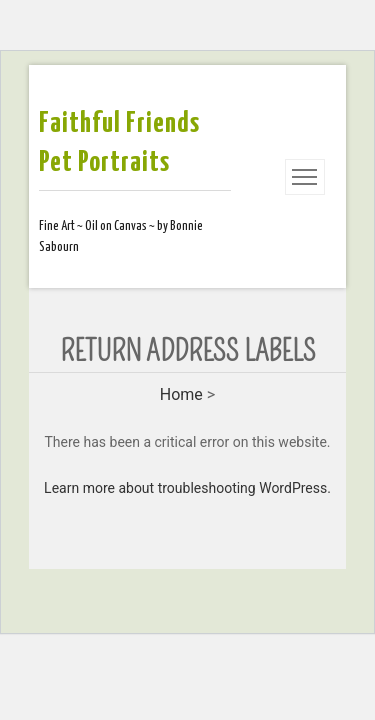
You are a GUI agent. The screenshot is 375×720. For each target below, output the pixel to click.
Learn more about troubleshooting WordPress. (187, 488)
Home (181, 394)
